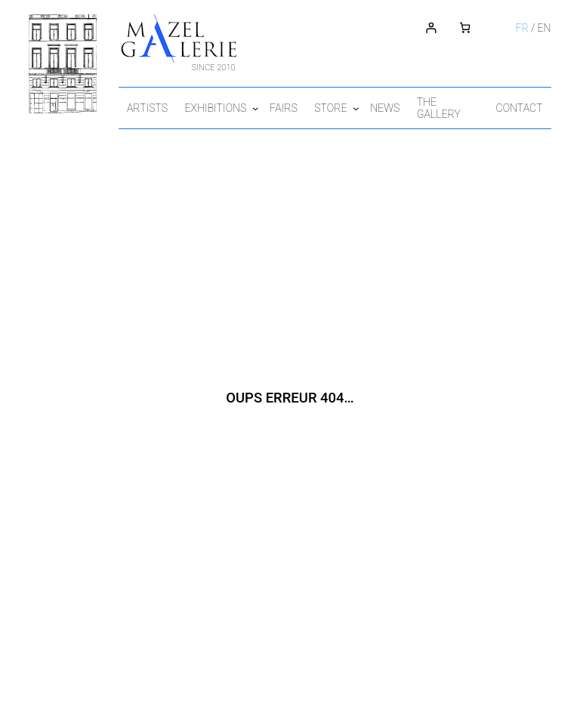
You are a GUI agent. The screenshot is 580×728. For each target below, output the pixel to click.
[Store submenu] (372, 107)
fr (531, 28)
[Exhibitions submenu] (264, 107)
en (554, 28)
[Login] (439, 28)
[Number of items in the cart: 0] (473, 28)
